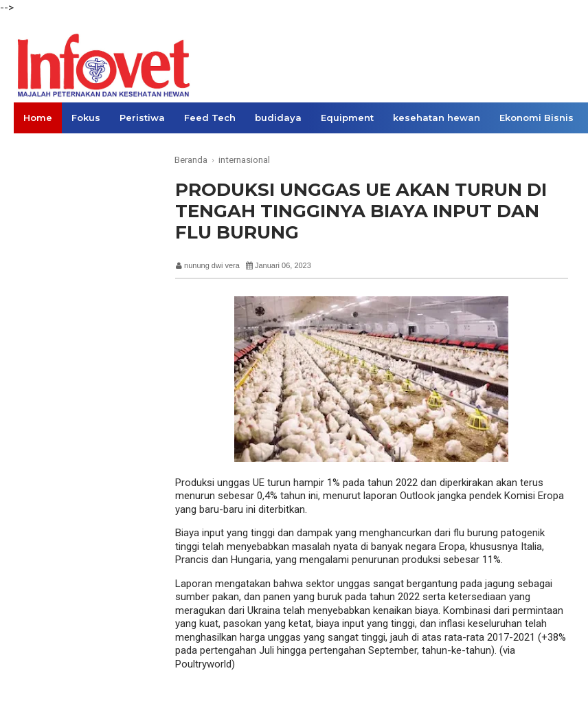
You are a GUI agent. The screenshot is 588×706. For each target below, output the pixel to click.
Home (38, 118)
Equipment (347, 118)
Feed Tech (210, 118)
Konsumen (49, 148)
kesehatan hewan (437, 118)
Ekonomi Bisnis (536, 118)
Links (152, 148)
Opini (108, 148)
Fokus (86, 118)
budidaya (278, 118)
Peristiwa (142, 118)
